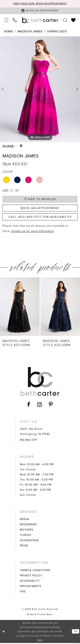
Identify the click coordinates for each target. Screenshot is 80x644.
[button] (6, 20)
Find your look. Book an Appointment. (40, 4)
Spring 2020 (57, 32)
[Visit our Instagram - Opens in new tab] (40, 406)
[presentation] (20, 308)
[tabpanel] (40, 89)
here (40, 641)
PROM (24, 547)
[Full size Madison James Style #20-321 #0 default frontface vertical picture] (40, 89)
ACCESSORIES (29, 542)
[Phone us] (15, 20)
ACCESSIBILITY (30, 582)
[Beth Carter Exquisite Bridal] (40, 20)
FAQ (23, 592)
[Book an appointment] (40, 11)
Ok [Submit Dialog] (76, 632)
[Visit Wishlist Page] (74, 20)
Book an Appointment (40, 209)
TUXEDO (26, 536)
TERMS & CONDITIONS (35, 571)
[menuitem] (6, 20)
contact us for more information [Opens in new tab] (33, 232)
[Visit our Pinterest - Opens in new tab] (51, 406)
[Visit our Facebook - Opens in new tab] (29, 406)
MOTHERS (27, 531)
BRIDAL (25, 520)
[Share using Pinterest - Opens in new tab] (21, 146)
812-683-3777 (29, 441)
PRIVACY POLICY (31, 577)
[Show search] (65, 20)
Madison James (30, 32)
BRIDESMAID (28, 526)
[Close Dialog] (4, 632)
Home (9, 32)
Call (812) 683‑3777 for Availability (40, 218)
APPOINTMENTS (31, 587)
